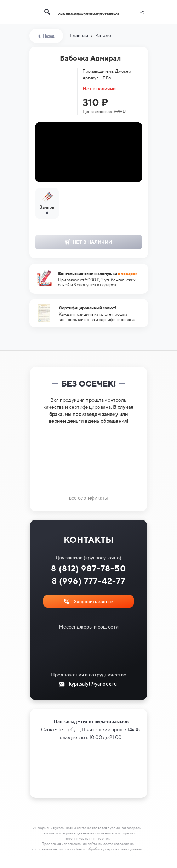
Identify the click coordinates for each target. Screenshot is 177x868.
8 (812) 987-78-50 (88, 568)
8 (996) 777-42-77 (89, 581)
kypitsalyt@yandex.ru (93, 684)
